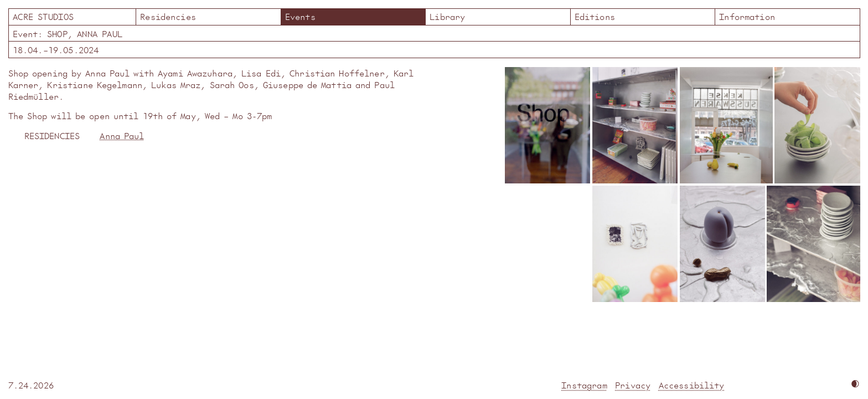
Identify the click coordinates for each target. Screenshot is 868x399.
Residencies (168, 16)
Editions (595, 16)
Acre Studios (72, 16)
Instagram (584, 385)
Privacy (633, 385)
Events (300, 16)
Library (447, 16)
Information (747, 16)
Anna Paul (122, 135)
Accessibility (692, 385)
